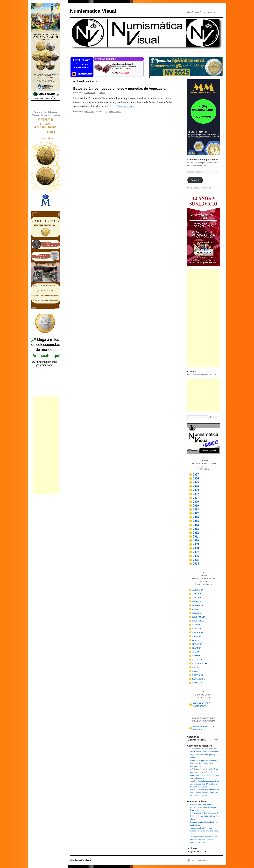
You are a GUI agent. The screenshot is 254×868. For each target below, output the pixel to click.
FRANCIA (195, 636)
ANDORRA (196, 594)
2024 (194, 486)
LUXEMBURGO (198, 663)
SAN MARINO (197, 679)
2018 (194, 509)
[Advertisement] (46, 445)
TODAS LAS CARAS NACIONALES (200, 705)
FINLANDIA (196, 632)
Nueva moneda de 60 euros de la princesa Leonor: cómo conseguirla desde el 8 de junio (204, 807)
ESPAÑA (195, 625)
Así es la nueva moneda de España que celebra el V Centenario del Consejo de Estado (204, 784)
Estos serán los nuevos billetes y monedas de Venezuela (119, 88)
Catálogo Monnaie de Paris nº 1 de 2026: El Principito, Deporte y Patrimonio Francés (203, 840)
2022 (194, 494)
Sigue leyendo (126, 106)
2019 (194, 506)
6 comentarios (115, 112)
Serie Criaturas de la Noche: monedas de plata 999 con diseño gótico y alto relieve (205, 755)
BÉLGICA (195, 601)
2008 (194, 548)
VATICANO (196, 683)
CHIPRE (194, 609)
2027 (194, 475)
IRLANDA (195, 648)
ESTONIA (195, 629)
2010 (194, 540)
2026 (194, 479)
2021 (194, 498)
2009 (194, 544)
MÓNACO (195, 671)
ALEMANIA (196, 590)
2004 (194, 564)
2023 (194, 490)
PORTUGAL (196, 675)
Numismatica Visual (93, 11)
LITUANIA (196, 660)
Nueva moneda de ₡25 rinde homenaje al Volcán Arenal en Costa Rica (204, 831)
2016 (194, 517)
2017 (194, 513)
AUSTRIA (195, 598)
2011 (194, 537)
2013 (194, 529)
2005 (194, 560)
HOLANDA (196, 644)
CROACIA (195, 613)
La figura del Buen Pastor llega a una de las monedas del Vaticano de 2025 (204, 763)
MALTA (194, 667)
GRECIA (195, 640)
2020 (194, 502)
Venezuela (90, 112)
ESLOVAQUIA (197, 617)
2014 (194, 525)
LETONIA (195, 656)
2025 (194, 482)
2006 (194, 556)
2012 (194, 533)
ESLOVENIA (196, 621)
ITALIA (194, 652)
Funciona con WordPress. (201, 860)
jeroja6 (102, 93)
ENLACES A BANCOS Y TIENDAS (202, 728)
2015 (194, 521)
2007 (194, 552)
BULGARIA (196, 605)
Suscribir (195, 180)
